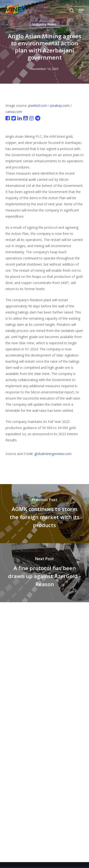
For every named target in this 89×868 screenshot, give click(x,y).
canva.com (14, 112)
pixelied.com (38, 105)
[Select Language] (59, 11)
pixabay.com (60, 105)
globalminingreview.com (53, 454)
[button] (81, 11)
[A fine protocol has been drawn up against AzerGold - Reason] (44, 573)
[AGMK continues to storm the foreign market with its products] (44, 514)
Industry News (44, 24)
